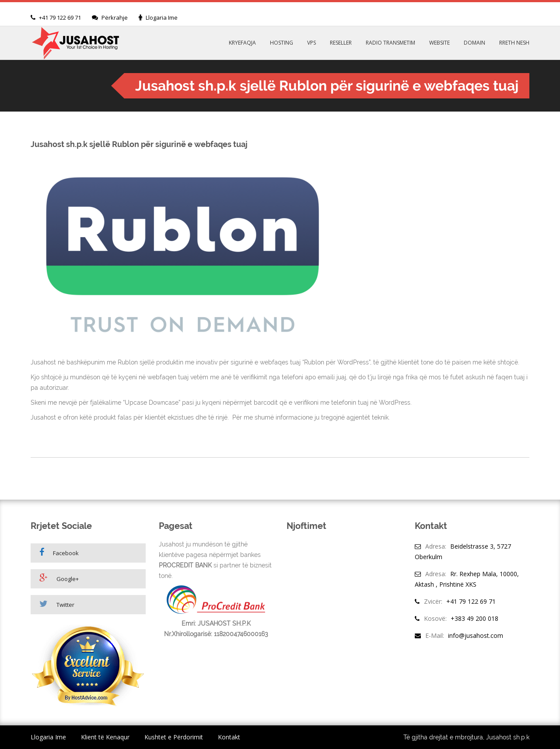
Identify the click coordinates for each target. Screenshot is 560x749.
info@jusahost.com (476, 635)
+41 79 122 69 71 (60, 17)
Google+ (59, 578)
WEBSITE (439, 43)
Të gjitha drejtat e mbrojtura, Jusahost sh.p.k (466, 737)
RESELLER (341, 43)
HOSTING (282, 43)
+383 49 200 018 (474, 618)
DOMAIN (474, 43)
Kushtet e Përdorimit (174, 737)
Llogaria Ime (162, 17)
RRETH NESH (514, 43)
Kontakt (229, 737)
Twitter (57, 604)
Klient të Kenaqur (105, 737)
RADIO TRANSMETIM (390, 43)
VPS (311, 43)
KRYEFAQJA (242, 43)
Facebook (59, 552)
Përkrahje (115, 17)
